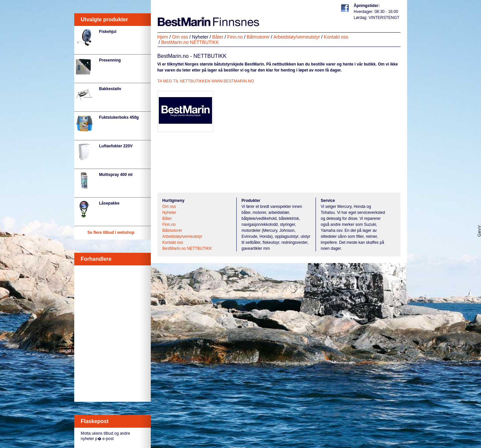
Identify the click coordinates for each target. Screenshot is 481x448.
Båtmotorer (258, 37)
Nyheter (200, 37)
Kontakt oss (336, 37)
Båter (218, 37)
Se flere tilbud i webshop (111, 232)
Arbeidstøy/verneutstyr (297, 37)
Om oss (180, 37)
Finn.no (235, 37)
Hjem (163, 37)
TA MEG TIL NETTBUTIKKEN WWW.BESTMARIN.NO (206, 81)
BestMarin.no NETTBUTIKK (190, 42)
